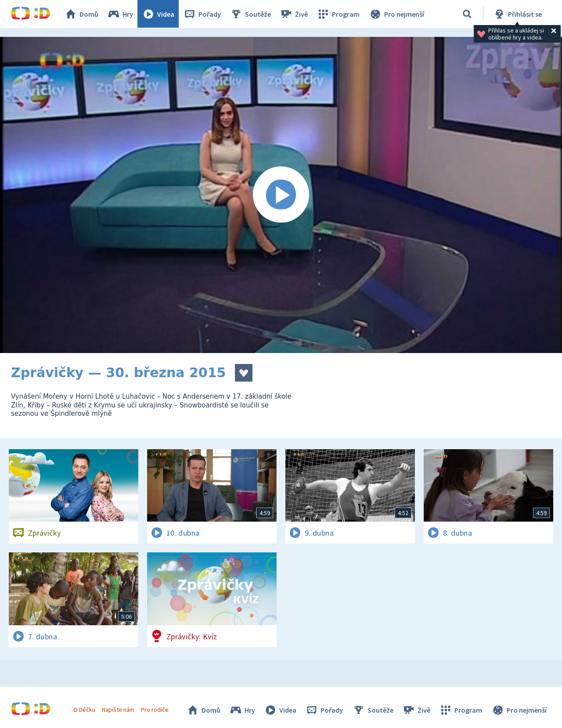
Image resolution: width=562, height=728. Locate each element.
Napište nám (118, 710)
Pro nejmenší (396, 14)
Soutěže (251, 14)
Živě (294, 14)
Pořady (202, 14)
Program (339, 14)
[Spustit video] (281, 195)
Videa (159, 14)
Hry (121, 14)
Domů (82, 14)
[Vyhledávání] (467, 14)
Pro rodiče (155, 710)
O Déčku (84, 710)
